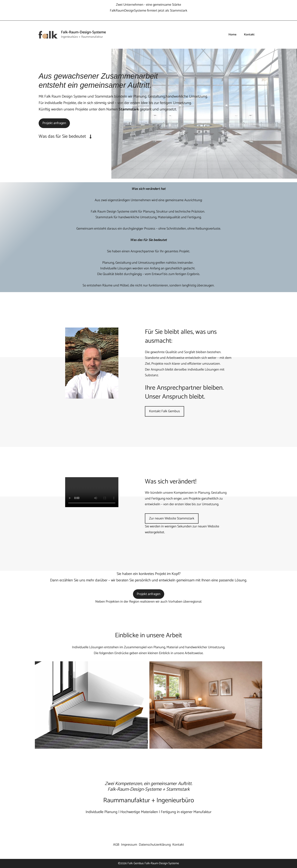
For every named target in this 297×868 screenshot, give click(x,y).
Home (232, 35)
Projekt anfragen (54, 123)
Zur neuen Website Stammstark (172, 518)
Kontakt (249, 35)
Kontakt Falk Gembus (165, 411)
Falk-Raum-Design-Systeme (83, 32)
